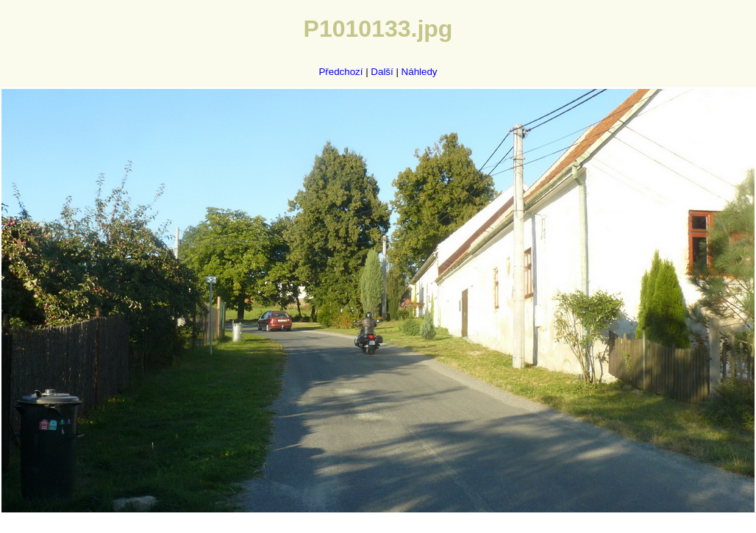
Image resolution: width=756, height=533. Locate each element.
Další (382, 72)
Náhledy (420, 72)
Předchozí (340, 72)
